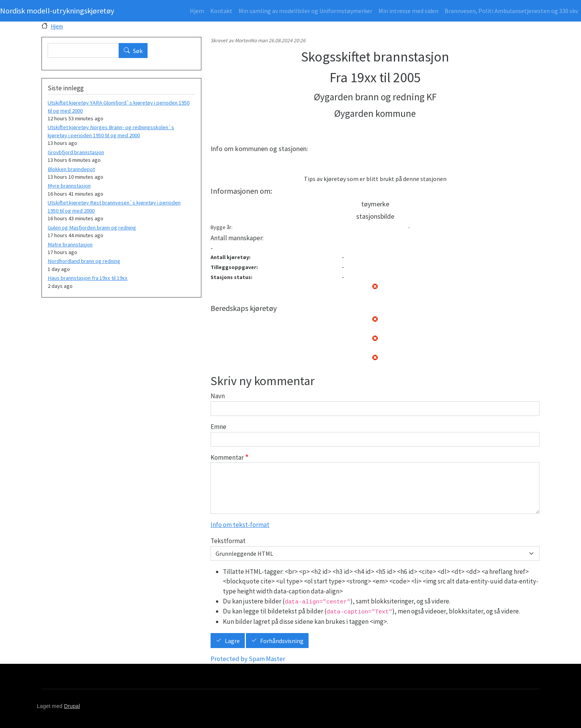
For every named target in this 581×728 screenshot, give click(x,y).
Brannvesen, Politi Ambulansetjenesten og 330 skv (511, 11)
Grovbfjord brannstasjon (76, 152)
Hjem (197, 11)
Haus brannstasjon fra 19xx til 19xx (88, 278)
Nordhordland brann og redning (84, 261)
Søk (138, 51)
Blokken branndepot (71, 169)
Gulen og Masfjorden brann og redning (92, 228)
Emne (218, 427)
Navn (218, 396)
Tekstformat (228, 541)
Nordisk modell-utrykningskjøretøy (57, 11)
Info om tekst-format (240, 525)
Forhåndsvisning (282, 641)
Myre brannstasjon (69, 186)
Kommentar (227, 457)
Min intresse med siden (408, 11)
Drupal (72, 706)
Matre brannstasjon (70, 244)
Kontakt (221, 11)
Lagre (232, 641)
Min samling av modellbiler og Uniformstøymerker (305, 11)
